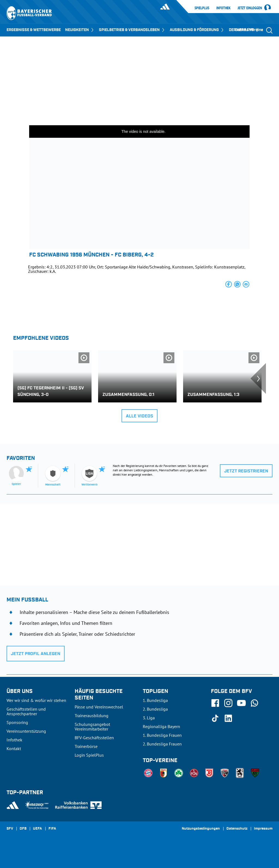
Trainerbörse (86, 746)
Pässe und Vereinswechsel (99, 707)
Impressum (263, 829)
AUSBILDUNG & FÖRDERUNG (197, 30)
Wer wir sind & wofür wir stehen (36, 700)
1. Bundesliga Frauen (162, 735)
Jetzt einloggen (250, 8)
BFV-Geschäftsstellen (94, 738)
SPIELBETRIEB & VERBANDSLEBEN (132, 30)
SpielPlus (202, 8)
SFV (10, 829)
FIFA (52, 829)
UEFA (37, 829)
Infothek (223, 8)
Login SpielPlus (89, 755)
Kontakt (14, 748)
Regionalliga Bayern (161, 726)
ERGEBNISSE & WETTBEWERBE (34, 30)
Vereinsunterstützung (26, 731)
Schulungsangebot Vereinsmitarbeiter (92, 727)
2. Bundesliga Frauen (162, 744)
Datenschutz (237, 829)
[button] (229, 284)
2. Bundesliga (155, 709)
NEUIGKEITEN (80, 30)
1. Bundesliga (155, 700)
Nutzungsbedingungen (201, 829)
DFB (23, 829)
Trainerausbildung (92, 716)
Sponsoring (17, 722)
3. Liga (149, 718)
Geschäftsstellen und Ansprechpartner (26, 711)
